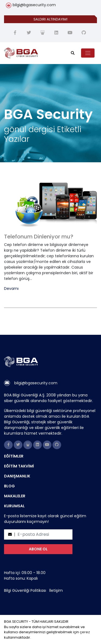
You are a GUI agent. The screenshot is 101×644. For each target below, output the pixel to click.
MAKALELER (15, 496)
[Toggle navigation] (88, 53)
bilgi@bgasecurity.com (34, 5)
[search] (73, 53)
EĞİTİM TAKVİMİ (19, 466)
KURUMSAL (14, 506)
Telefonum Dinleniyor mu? (39, 237)
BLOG (9, 486)
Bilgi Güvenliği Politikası (25, 590)
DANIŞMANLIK (17, 476)
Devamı (11, 289)
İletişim (56, 590)
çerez (85, 632)
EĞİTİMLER (14, 456)
